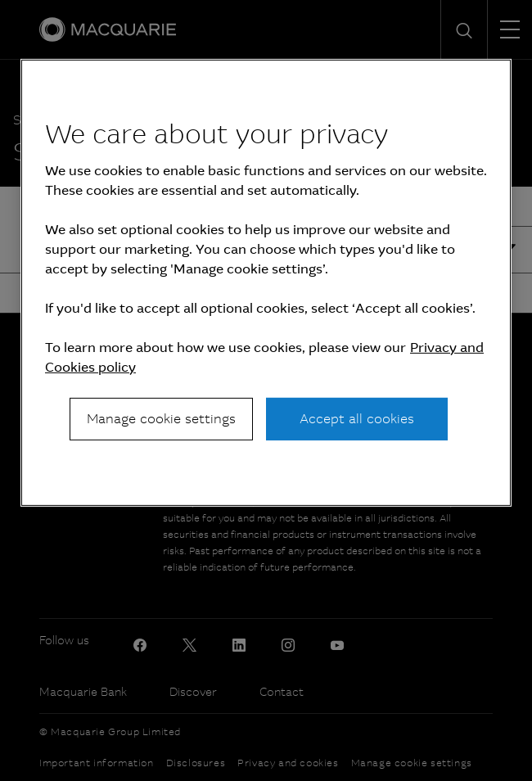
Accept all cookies (357, 419)
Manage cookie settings (161, 419)
